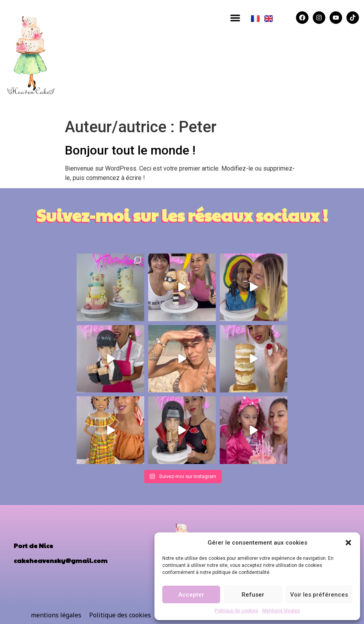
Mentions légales (281, 611)
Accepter (191, 595)
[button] (348, 543)
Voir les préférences (319, 595)
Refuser (253, 595)
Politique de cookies (237, 611)
